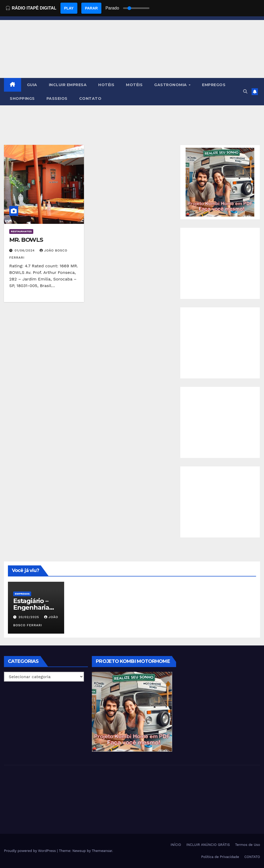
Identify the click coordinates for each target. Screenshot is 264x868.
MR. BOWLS (26, 240)
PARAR (91, 8)
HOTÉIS (106, 85)
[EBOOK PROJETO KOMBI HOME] (220, 182)
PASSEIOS (57, 98)
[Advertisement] (220, 263)
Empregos (22, 594)
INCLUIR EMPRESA (68, 85)
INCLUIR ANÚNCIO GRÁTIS (208, 845)
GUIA (32, 85)
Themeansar (102, 851)
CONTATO (90, 98)
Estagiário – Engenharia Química (31, 607)
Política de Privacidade (220, 857)
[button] (245, 92)
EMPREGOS (214, 85)
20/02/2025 (29, 617)
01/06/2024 (25, 250)
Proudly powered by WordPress (30, 851)
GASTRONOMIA (171, 85)
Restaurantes (21, 231)
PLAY (69, 8)
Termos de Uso (247, 845)
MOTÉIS (134, 85)
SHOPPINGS (22, 98)
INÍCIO (176, 845)
